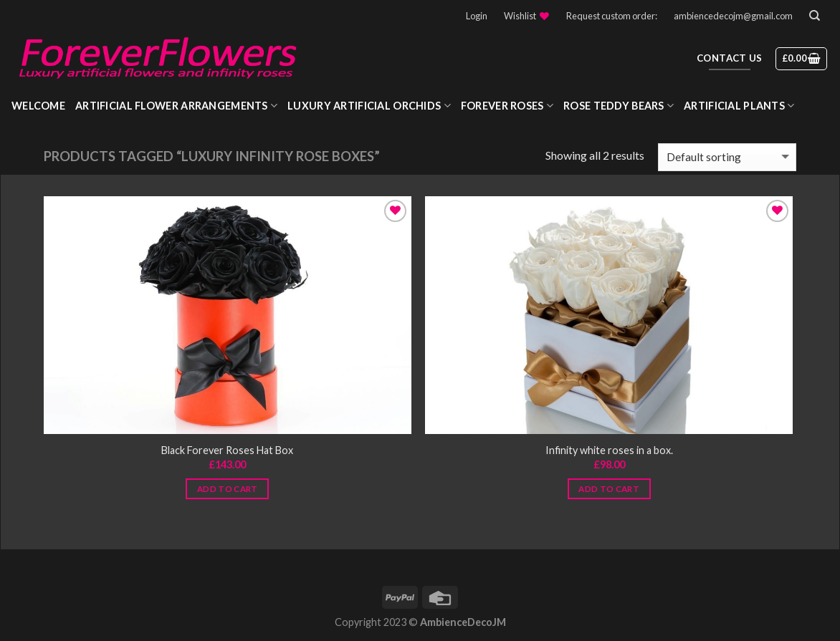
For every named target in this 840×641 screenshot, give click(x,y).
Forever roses (507, 106)
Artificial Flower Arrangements (176, 106)
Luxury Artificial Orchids (369, 106)
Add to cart (228, 489)
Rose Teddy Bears (619, 106)
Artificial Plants (739, 106)
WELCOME (38, 106)
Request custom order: (612, 16)
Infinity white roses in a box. (609, 450)
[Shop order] (727, 157)
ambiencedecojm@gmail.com (733, 16)
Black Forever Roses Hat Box (227, 450)
